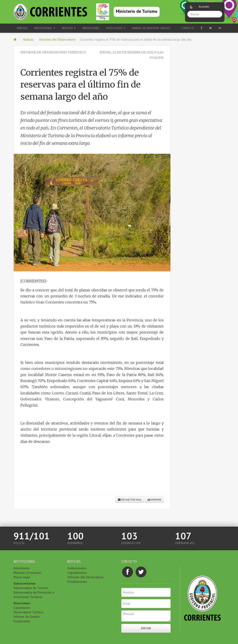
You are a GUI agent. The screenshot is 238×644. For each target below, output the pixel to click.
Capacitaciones (77, 573)
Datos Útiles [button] (116, 28)
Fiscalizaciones (77, 582)
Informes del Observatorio (57, 40)
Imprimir (154, 500)
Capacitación (22, 608)
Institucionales (77, 568)
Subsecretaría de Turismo (31, 588)
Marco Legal (22, 577)
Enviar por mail (130, 500)
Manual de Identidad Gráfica (151, 28)
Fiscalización (22, 621)
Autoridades (22, 568)
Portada (22, 28)
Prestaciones (91, 28)
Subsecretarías (24, 583)
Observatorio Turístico (28, 612)
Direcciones (22, 603)
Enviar (146, 628)
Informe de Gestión (27, 617)
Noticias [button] (69, 28)
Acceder (204, 7)
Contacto (188, 28)
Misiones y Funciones (28, 573)
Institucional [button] (45, 28)
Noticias (28, 40)
